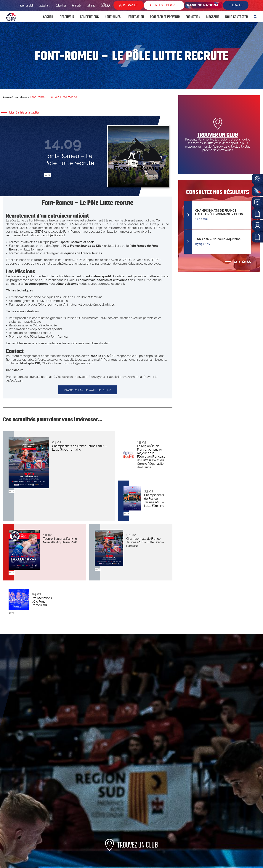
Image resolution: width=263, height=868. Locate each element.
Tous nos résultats (242, 261)
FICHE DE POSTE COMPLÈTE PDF (88, 394)
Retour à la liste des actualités (24, 112)
